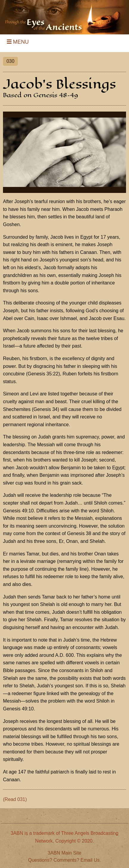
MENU (16, 42)
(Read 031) (15, 799)
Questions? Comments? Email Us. (64, 860)
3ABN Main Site (64, 853)
